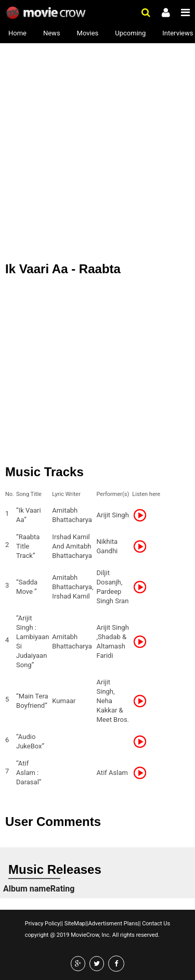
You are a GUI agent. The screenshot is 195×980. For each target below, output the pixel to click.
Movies (88, 33)
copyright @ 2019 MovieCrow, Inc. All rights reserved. (92, 935)
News (52, 33)
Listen (143, 515)
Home (17, 33)
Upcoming (130, 33)
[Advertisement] (97, 144)
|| (62, 924)
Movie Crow (47, 13)
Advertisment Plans (113, 924)
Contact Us (155, 924)
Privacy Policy (43, 924)
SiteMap (74, 924)
